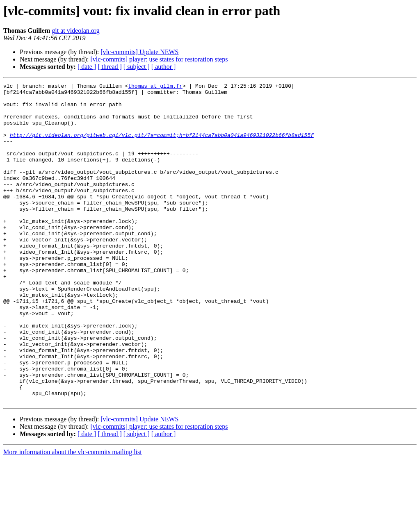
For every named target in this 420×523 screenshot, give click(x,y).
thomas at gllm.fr (155, 87)
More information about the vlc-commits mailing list (73, 516)
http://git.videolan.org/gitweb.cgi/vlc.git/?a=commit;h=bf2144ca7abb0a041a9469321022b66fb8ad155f (162, 146)
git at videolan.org (76, 31)
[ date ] (87, 67)
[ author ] (164, 67)
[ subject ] (137, 67)
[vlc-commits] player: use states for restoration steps (159, 59)
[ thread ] (110, 67)
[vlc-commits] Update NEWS (139, 52)
